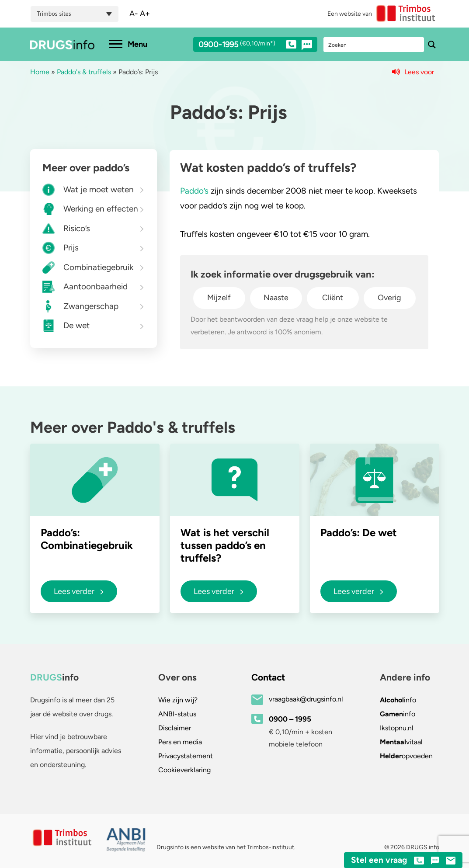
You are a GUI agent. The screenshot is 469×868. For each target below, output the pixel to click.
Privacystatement (186, 756)
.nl (397, 728)
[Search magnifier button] (432, 45)
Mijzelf (219, 298)
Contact (268, 677)
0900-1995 (247, 46)
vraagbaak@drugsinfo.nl (306, 699)
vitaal (401, 742)
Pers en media (180, 742)
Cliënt (333, 298)
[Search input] (374, 45)
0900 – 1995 (290, 719)
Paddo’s (194, 191)
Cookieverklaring (184, 770)
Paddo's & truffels (84, 72)
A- (134, 14)
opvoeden (406, 756)
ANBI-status (177, 714)
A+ (145, 14)
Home (40, 72)
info (398, 700)
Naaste (276, 298)
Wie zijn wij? (178, 700)
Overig (389, 298)
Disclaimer (175, 728)
